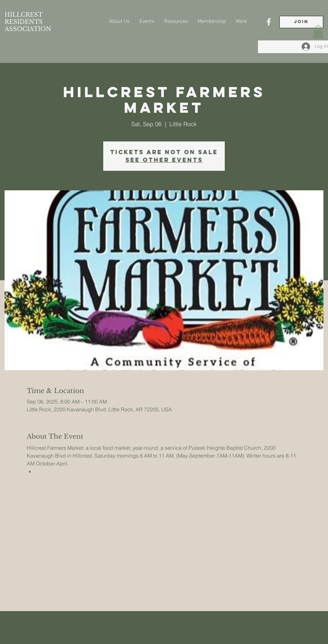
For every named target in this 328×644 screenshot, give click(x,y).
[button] (318, 32)
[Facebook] (269, 22)
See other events (164, 160)
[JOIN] (301, 22)
